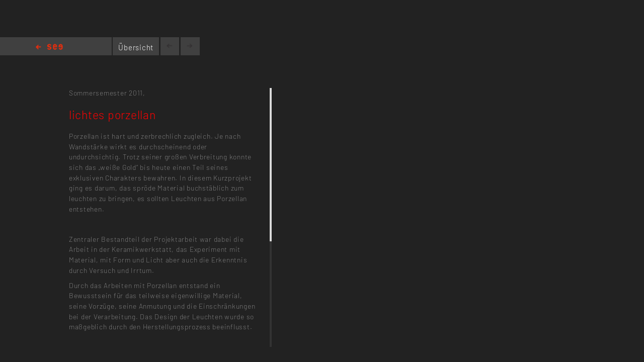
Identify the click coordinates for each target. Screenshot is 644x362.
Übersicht (136, 47)
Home (49, 48)
